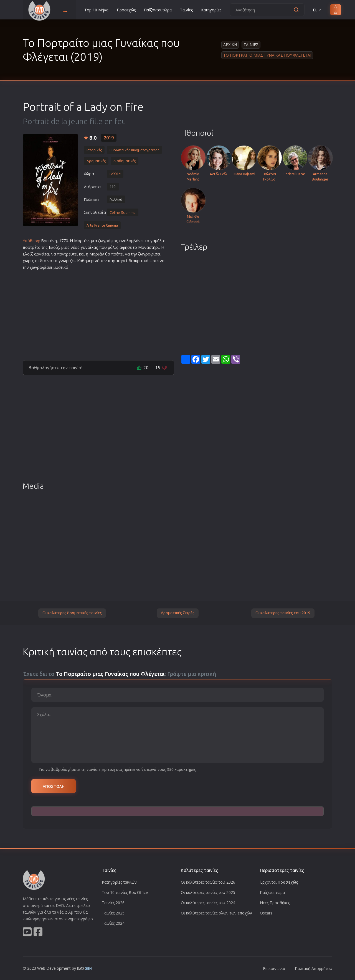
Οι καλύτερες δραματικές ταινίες (72, 613)
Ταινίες (186, 10)
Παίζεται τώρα (272, 892)
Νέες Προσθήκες (275, 903)
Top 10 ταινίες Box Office (125, 892)
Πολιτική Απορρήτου (314, 968)
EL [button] (317, 10)
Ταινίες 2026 (113, 903)
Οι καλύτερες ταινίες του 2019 (283, 613)
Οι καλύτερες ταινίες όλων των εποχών (216, 913)
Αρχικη (230, 45)
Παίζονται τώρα (158, 10)
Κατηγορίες (211, 10)
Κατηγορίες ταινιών (119, 882)
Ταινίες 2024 (113, 923)
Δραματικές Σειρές (178, 613)
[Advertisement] (98, 313)
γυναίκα (88, 247)
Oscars (266, 913)
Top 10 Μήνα (96, 10)
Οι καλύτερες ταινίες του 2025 (208, 892)
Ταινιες (251, 45)
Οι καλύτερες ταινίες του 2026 (208, 882)
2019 (109, 138)
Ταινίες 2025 (113, 913)
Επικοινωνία (274, 968)
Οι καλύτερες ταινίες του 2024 (208, 903)
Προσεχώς (126, 10)
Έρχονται (279, 882)
